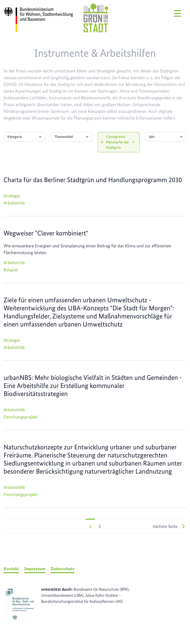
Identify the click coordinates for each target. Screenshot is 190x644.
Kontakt (11, 569)
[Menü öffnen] (177, 13)
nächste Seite (170, 526)
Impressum (35, 569)
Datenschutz (63, 569)
